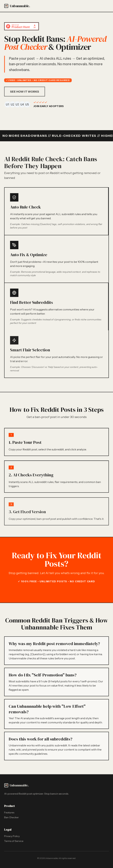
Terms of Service (14, 841)
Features (9, 812)
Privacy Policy (12, 836)
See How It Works (25, 93)
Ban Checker (11, 817)
